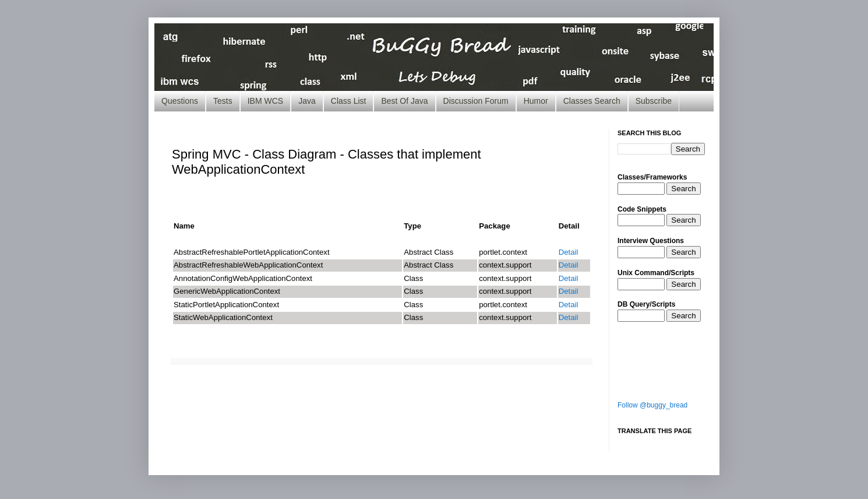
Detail (569, 252)
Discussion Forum (476, 101)
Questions (180, 101)
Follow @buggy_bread (652, 405)
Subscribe (654, 101)
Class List (349, 101)
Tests (223, 101)
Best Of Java (404, 101)
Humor (536, 101)
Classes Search (592, 101)
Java (307, 101)
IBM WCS (265, 101)
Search (683, 189)
